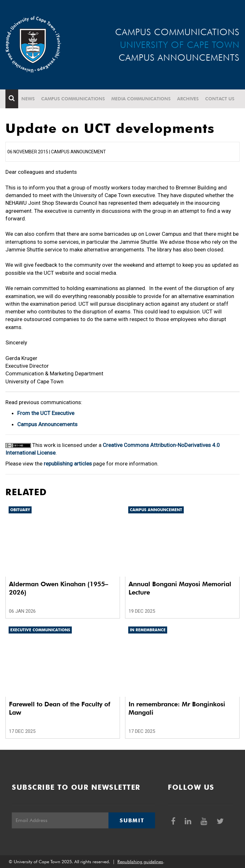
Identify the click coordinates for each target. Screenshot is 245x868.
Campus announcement (156, 510)
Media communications (141, 99)
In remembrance (148, 630)
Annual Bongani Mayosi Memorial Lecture (180, 588)
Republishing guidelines (140, 862)
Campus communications (73, 99)
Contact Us (220, 99)
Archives (188, 99)
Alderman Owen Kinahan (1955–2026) (59, 588)
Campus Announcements (47, 424)
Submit (132, 820)
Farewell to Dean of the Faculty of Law (60, 708)
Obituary (20, 510)
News (28, 99)
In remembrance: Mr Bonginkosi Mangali (177, 708)
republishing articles (68, 464)
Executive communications (40, 630)
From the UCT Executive (46, 413)
